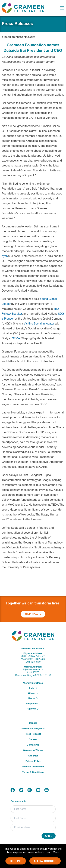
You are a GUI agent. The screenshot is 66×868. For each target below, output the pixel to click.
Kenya (33, 698)
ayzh (5, 256)
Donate (33, 723)
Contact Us (33, 745)
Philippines (33, 704)
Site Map (33, 756)
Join (49, 836)
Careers (33, 739)
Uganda (33, 709)
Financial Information (33, 767)
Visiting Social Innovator (39, 324)
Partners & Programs (33, 729)
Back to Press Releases (18, 37)
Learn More (52, 852)
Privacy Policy (33, 761)
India (33, 688)
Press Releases (33, 734)
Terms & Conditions (33, 772)
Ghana (33, 693)
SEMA (16, 339)
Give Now (33, 614)
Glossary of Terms (33, 750)
